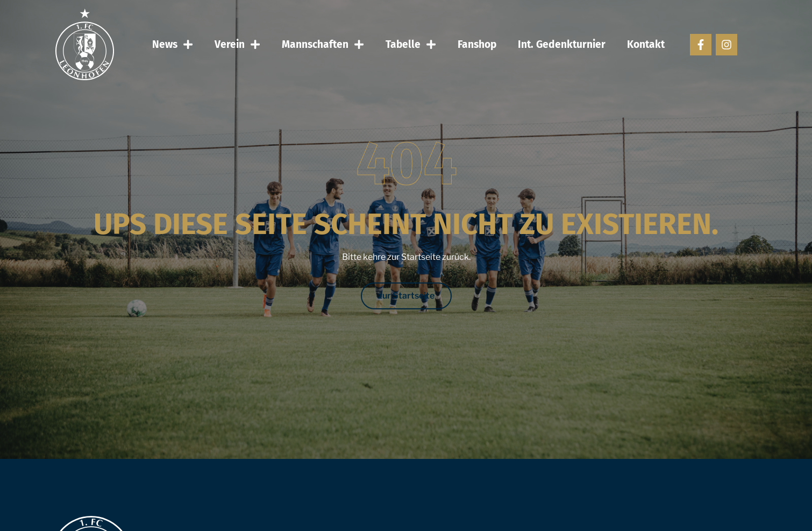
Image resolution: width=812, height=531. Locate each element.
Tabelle (411, 44)
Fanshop (477, 44)
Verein (237, 44)
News (173, 44)
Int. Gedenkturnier (562, 44)
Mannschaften (323, 44)
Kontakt (646, 44)
